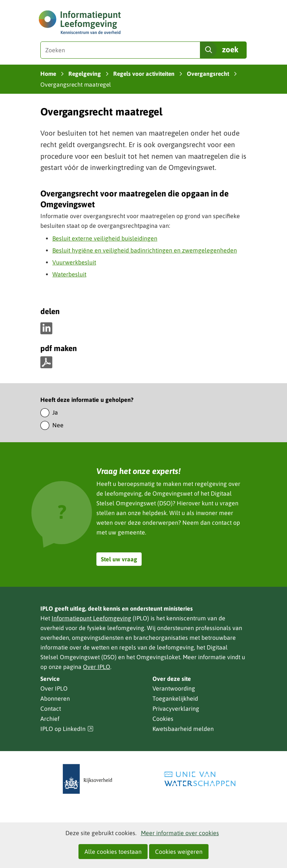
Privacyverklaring (176, 709)
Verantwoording (174, 688)
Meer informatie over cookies (180, 833)
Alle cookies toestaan (113, 852)
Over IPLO (97, 667)
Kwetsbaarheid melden (183, 729)
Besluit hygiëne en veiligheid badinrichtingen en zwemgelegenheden (145, 250)
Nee (58, 425)
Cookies (163, 719)
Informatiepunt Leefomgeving (91, 618)
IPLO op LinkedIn (67, 729)
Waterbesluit (69, 274)
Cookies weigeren (179, 852)
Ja (55, 412)
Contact (51, 709)
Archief (50, 719)
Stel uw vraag (119, 559)
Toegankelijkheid (175, 698)
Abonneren (55, 698)
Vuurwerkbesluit (74, 262)
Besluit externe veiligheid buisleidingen (105, 238)
